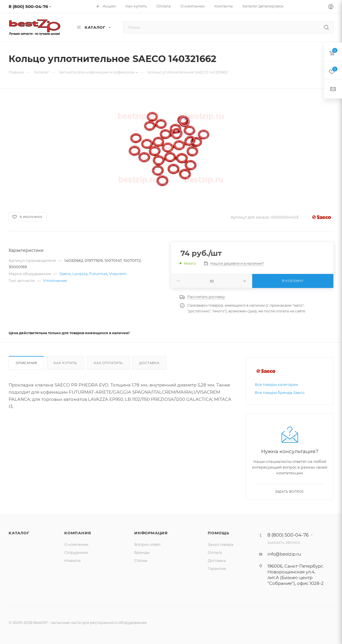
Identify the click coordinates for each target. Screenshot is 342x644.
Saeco (65, 274)
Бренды (142, 552)
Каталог (19, 533)
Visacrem (118, 274)
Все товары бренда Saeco (280, 392)
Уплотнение (55, 281)
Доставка (149, 363)
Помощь (218, 533)
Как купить (65, 363)
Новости (72, 560)
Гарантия (217, 568)
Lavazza (80, 274)
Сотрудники (76, 552)
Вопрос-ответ (147, 544)
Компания (78, 533)
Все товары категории (276, 384)
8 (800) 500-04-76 (28, 6)
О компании (76, 544)
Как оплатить (108, 363)
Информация (151, 533)
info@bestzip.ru (284, 554)
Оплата (215, 552)
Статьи (141, 560)
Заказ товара (220, 544)
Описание (26, 363)
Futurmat (98, 274)
